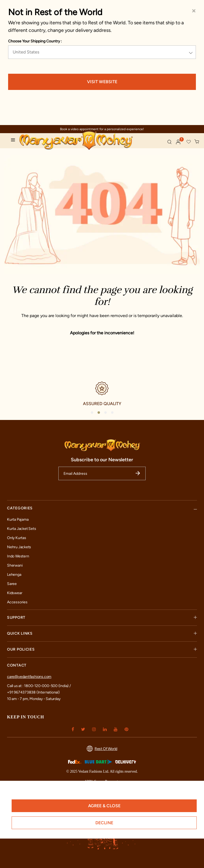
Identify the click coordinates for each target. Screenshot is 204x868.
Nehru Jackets (19, 547)
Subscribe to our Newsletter (102, 460)
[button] (178, 142)
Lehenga (14, 575)
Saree (12, 584)
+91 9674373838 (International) (33, 692)
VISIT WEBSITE (102, 82)
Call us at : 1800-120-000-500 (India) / (39, 686)
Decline (104, 823)
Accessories (17, 602)
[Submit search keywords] (169, 142)
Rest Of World (102, 749)
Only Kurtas (17, 538)
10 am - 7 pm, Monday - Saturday (34, 699)
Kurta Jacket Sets (21, 529)
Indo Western (18, 556)
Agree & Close (104, 806)
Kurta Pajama (18, 519)
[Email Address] (102, 473)
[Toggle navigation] (14, 141)
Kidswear (15, 593)
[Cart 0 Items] (197, 142)
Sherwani (15, 565)
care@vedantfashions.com (29, 677)
